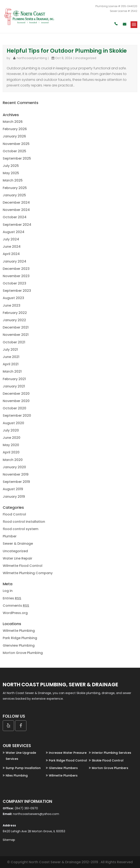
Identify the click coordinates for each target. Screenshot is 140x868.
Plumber (10, 536)
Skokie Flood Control (108, 760)
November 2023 (16, 276)
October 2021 (14, 342)
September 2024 (17, 225)
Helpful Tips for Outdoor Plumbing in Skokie (67, 51)
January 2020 (14, 467)
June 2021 (11, 357)
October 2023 (14, 283)
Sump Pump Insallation (23, 768)
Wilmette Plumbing (19, 631)
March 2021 (12, 371)
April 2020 (11, 452)
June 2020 (12, 438)
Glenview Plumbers (63, 768)
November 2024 (16, 210)
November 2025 (16, 144)
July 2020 (11, 430)
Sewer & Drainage (18, 544)
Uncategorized (86, 58)
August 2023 (13, 298)
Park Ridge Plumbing (20, 638)
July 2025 (11, 166)
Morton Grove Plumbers (110, 768)
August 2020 (13, 423)
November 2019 (16, 474)
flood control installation (24, 522)
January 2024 (14, 261)
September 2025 (17, 158)
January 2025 (14, 195)
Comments (16, 606)
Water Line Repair (17, 558)
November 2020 (16, 401)
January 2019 (14, 497)
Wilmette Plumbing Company (28, 573)
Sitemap (9, 840)
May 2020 (11, 445)
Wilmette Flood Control (23, 566)
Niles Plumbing (17, 775)
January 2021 (14, 386)
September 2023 (17, 291)
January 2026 (14, 136)
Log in (8, 591)
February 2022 (15, 313)
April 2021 (11, 364)
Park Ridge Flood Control (68, 760)
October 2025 (14, 151)
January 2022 (14, 320)
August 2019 (13, 489)
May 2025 (11, 173)
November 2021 (16, 335)
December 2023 (16, 269)
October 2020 (14, 408)
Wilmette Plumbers (63, 775)
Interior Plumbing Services (111, 753)
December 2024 (16, 202)
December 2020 (16, 394)
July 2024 (11, 239)
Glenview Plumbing (19, 645)
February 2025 (15, 188)
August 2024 (14, 232)
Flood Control (14, 514)
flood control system (21, 529)
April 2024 (11, 254)
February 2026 (15, 129)
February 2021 (14, 379)
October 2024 (15, 217)
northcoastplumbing (32, 58)
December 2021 (16, 327)
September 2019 (16, 482)
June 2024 (12, 247)
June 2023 (12, 305)
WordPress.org (15, 613)
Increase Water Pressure (68, 753)
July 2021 (10, 350)
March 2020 (13, 460)
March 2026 (13, 122)
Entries (12, 598)
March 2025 (13, 180)
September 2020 (17, 416)
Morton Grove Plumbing (23, 653)
